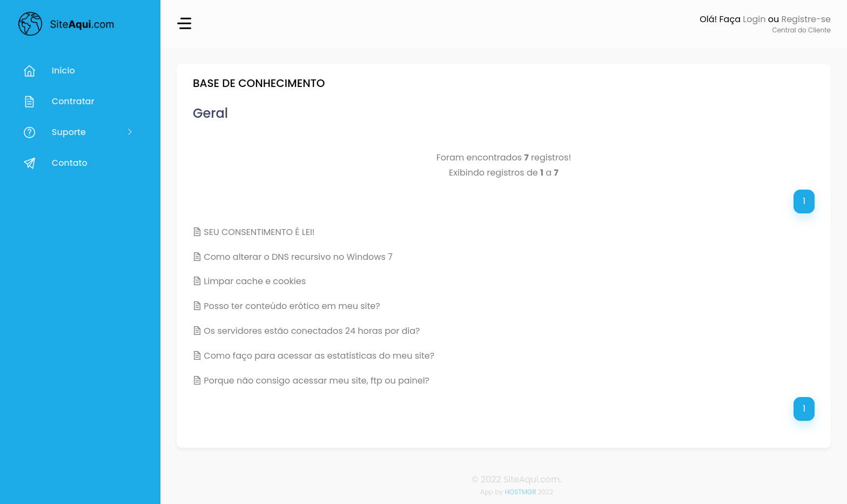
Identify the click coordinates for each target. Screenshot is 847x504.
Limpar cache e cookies (255, 281)
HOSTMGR (520, 492)
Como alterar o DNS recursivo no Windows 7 (298, 257)
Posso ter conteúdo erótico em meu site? (292, 306)
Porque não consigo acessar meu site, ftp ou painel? (317, 381)
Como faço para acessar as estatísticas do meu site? (319, 356)
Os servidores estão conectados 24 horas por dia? (312, 331)
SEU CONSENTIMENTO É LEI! (259, 232)
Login (754, 19)
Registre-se (806, 19)
